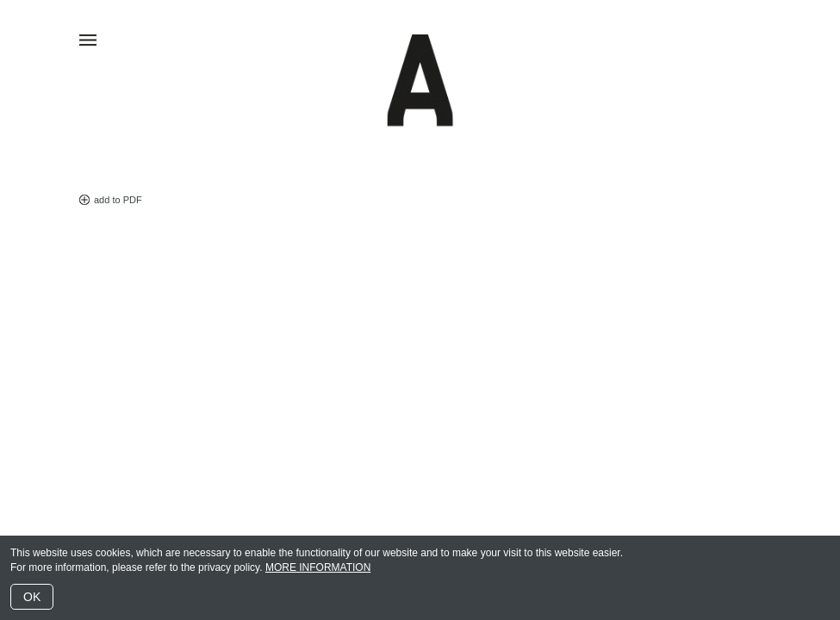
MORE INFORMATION (318, 567)
